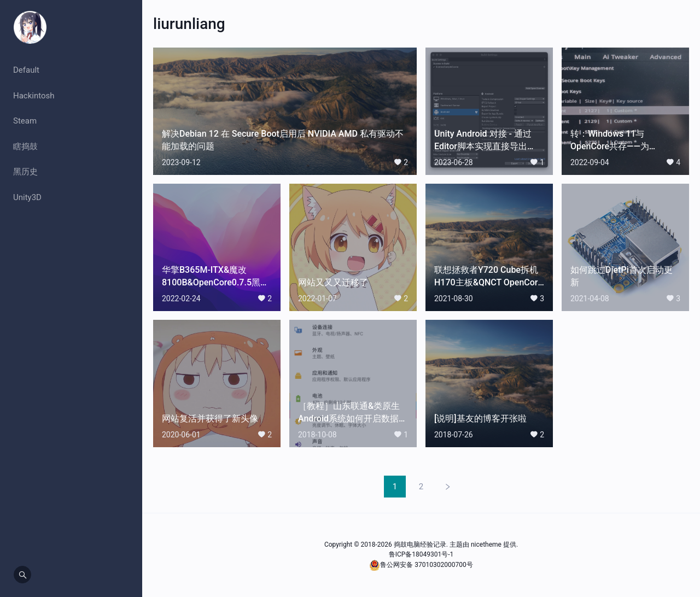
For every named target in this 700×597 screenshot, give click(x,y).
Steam (25, 121)
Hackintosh (34, 96)
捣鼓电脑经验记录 (420, 545)
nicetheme (486, 545)
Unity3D (27, 197)
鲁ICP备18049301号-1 (421, 554)
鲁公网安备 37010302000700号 (426, 565)
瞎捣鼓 (25, 147)
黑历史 (25, 172)
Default (26, 70)
